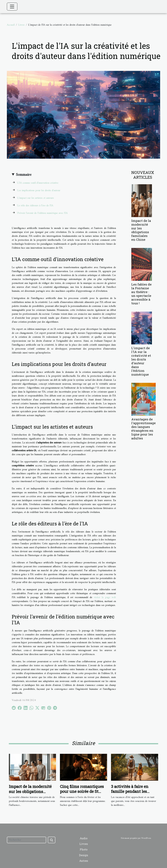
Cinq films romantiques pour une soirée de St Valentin (82, 791)
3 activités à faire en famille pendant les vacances (130, 791)
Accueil (11, 25)
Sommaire (24, 175)
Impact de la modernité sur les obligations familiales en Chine (141, 230)
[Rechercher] (27, 840)
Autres (84, 861)
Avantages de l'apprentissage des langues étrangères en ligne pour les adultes (144, 429)
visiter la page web (105, 597)
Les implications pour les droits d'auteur (39, 191)
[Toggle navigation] (12, 7)
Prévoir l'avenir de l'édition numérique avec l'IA (42, 213)
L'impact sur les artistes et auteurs (36, 198)
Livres (21, 25)
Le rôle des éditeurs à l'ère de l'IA (35, 206)
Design (84, 855)
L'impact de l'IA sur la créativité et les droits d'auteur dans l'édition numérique (141, 361)
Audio (84, 838)
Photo (84, 849)
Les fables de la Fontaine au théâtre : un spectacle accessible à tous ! (141, 294)
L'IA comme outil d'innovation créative (38, 183)
